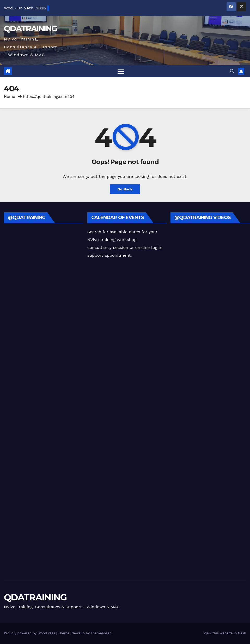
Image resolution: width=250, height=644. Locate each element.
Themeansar (101, 633)
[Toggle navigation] (121, 71)
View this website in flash (225, 633)
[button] (232, 71)
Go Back (125, 189)
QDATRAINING (30, 29)
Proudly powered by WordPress (30, 633)
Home (10, 97)
